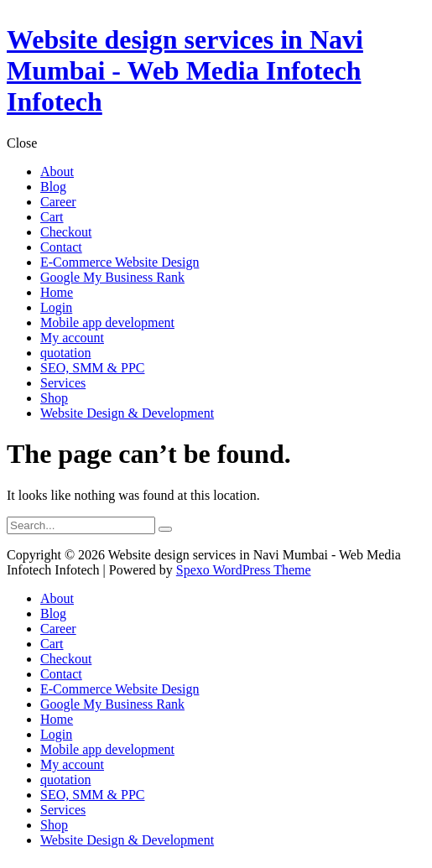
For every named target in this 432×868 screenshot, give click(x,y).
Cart (52, 644)
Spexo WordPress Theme (244, 570)
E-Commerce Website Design (120, 689)
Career (58, 629)
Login (56, 734)
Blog (53, 613)
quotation (65, 780)
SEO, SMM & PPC (93, 795)
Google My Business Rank (112, 704)
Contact (61, 674)
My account (72, 764)
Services (63, 810)
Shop (54, 825)
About (57, 598)
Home (57, 719)
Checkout (66, 659)
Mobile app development (107, 749)
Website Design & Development (127, 840)
